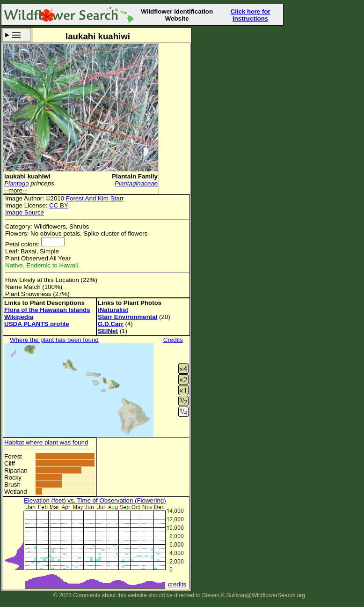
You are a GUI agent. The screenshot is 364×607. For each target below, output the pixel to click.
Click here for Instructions (251, 15)
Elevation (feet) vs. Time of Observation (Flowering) (95, 500)
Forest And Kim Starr (95, 198)
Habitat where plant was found (46, 442)
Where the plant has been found (54, 340)
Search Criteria (17, 35)
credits (177, 584)
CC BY (59, 205)
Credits (173, 340)
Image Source (25, 212)
